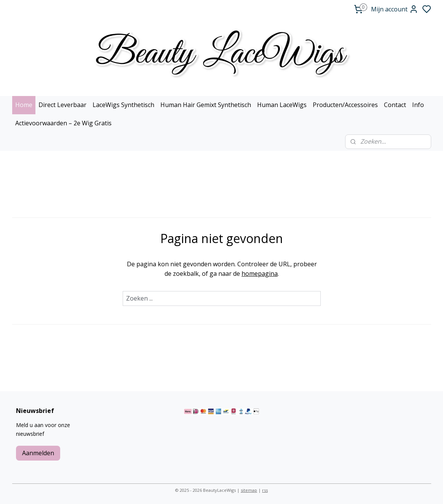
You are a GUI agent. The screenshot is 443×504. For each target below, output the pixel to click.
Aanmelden (38, 453)
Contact (395, 105)
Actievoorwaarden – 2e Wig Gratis (63, 123)
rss (265, 490)
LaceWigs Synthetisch (123, 105)
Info (418, 105)
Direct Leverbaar (62, 105)
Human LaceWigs (282, 105)
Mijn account (395, 9)
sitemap (249, 490)
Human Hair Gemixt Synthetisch (206, 105)
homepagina (260, 274)
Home (24, 105)
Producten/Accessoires (345, 105)
